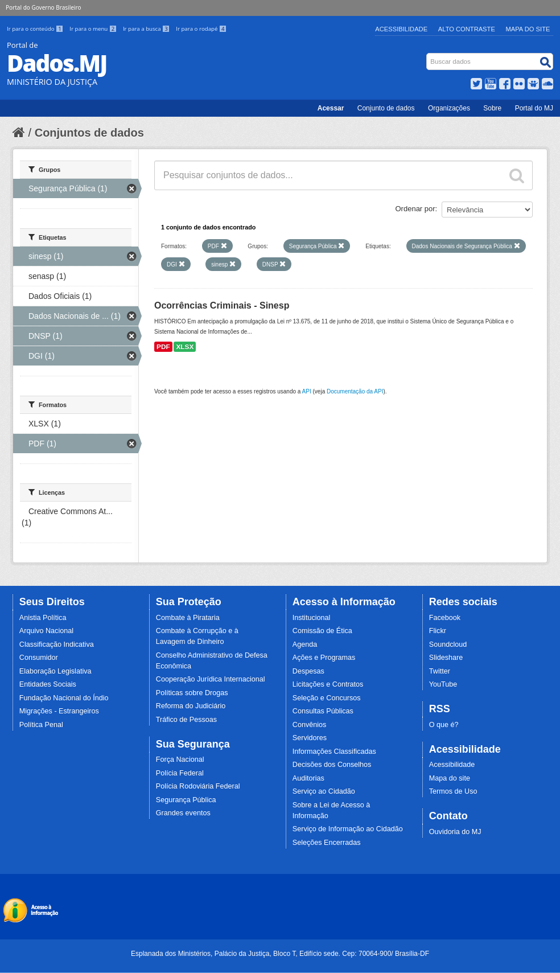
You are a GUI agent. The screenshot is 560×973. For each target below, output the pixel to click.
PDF (163, 347)
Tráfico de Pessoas (186, 720)
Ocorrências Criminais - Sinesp (222, 305)
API (307, 391)
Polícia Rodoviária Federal (198, 786)
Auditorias (308, 778)
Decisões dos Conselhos (332, 765)
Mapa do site (450, 778)
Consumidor (39, 658)
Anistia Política (43, 618)
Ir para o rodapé (201, 29)
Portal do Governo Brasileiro (43, 7)
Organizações (449, 108)
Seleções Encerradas (327, 843)
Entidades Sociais (48, 684)
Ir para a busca (147, 29)
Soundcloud (448, 644)
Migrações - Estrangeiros (59, 711)
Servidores (310, 738)
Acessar (331, 108)
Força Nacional (180, 759)
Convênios (310, 725)
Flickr (438, 631)
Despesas (308, 671)
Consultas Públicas (323, 711)
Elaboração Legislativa (55, 671)
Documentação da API (355, 391)
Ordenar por (415, 209)
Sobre (492, 108)
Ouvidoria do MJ (455, 832)
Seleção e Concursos (327, 698)
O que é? (444, 725)
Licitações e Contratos (328, 684)
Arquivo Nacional (46, 631)
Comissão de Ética (322, 631)
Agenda (305, 644)
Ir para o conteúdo (36, 29)
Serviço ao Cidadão (324, 791)
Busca (428, 56)
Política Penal (41, 725)
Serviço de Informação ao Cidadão (348, 829)
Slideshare (446, 658)
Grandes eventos (183, 813)
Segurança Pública (186, 800)
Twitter (440, 671)
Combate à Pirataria (188, 618)
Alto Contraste (467, 29)
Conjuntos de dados (89, 133)
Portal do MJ (534, 108)
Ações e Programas (324, 658)
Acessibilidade (401, 29)
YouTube (443, 684)
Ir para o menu (94, 29)
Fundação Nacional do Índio (64, 698)
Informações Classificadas (334, 752)
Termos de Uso (453, 791)
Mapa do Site (528, 29)
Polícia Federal (180, 773)
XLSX (185, 347)
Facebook (445, 618)
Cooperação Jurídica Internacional (211, 679)
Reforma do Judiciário (191, 706)
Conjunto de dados (386, 108)
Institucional (312, 618)
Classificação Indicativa (57, 644)
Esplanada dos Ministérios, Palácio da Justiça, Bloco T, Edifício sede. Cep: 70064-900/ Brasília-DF (280, 954)
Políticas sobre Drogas (192, 693)
